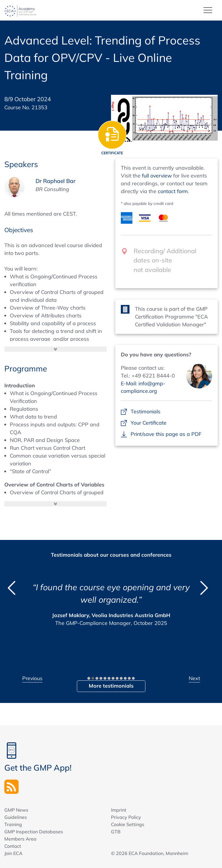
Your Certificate (149, 422)
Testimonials (146, 411)
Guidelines (16, 817)
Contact (13, 846)
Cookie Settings (128, 824)
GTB (116, 831)
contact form (173, 191)
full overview (157, 175)
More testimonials (111, 685)
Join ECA (13, 853)
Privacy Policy (126, 817)
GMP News (16, 810)
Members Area (20, 839)
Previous (33, 678)
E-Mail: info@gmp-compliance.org (143, 387)
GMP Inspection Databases (34, 831)
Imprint (119, 810)
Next (194, 678)
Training (13, 824)
